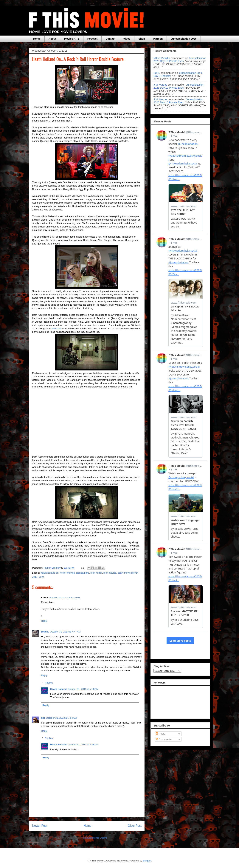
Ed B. (157, 73)
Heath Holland (58, 689)
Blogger (147, 861)
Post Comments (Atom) (94, 838)
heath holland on (50, 573)
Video (127, 39)
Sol (43, 718)
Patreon (158, 39)
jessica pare (83, 573)
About (52, 39)
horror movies (67, 573)
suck (41, 577)
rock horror (96, 573)
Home (37, 39)
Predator (57, 328)
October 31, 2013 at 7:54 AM (61, 718)
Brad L (45, 632)
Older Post (135, 826)
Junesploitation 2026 (184, 39)
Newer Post (40, 826)
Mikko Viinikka (162, 58)
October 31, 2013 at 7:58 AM (83, 689)
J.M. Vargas (160, 85)
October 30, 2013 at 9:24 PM (64, 597)
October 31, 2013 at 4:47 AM (65, 632)
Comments (164, 739)
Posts (160, 734)
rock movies (110, 573)
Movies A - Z (72, 39)
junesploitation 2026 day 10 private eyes (180, 60)
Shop (142, 39)
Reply (44, 621)
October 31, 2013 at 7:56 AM (83, 745)
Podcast (92, 39)
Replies (49, 683)
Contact (110, 39)
